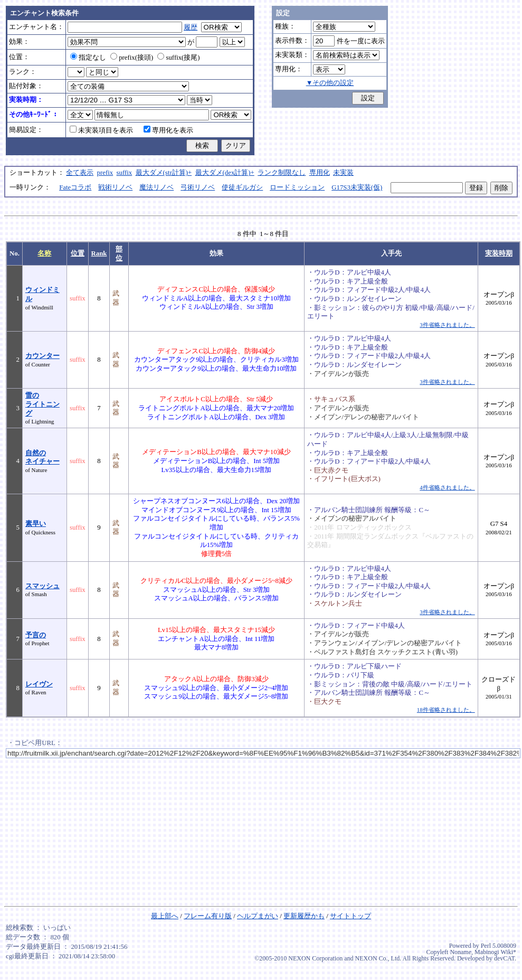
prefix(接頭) (132, 58)
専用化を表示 (168, 130)
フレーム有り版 (208, 916)
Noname (461, 952)
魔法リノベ (156, 187)
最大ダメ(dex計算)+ (225, 173)
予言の (36, 635)
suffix (125, 173)
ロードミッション (297, 187)
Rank (99, 253)
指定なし (88, 58)
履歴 (191, 27)
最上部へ (165, 916)
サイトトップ (350, 916)
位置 (78, 253)
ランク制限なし (282, 173)
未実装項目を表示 (101, 130)
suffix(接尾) (178, 58)
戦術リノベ (115, 187)
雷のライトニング (42, 404)
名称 (44, 253)
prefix (105, 173)
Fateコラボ (75, 187)
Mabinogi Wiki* (495, 952)
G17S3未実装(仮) (357, 187)
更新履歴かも (304, 916)
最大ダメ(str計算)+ (164, 173)
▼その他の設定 (330, 83)
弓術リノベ (198, 187)
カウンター (42, 356)
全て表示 (80, 173)
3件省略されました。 (447, 325)
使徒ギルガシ (242, 187)
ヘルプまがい (258, 916)
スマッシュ (42, 586)
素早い (36, 524)
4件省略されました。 (447, 487)
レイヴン (39, 684)
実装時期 (499, 253)
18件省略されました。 (446, 710)
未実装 (343, 173)
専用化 (320, 173)
